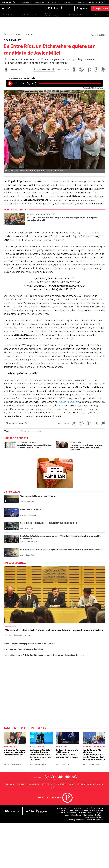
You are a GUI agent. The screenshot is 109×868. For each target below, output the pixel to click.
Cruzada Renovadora (68, 402)
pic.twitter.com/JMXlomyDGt (70, 286)
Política (19, 35)
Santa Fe (51, 784)
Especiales (29, 15)
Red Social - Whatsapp (74, 777)
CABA (43, 784)
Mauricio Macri (54, 2)
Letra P (9, 35)
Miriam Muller (82, 387)
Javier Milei (39, 2)
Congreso (54, 788)
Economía (20, 784)
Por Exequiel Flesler (17, 69)
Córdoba (72, 784)
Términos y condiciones (76, 819)
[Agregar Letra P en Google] (44, 69)
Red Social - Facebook (54, 777)
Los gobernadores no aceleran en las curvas (24, 649)
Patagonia (98, 784)
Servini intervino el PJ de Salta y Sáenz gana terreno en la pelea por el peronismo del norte (45, 655)
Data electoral (52, 15)
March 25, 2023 (67, 289)
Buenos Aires (33, 784)
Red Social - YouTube (67, 777)
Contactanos (37, 777)
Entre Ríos (25, 431)
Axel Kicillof (69, 2)
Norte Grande (85, 784)
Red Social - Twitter (47, 777)
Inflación (81, 2)
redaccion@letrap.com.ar (94, 817)
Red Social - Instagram (61, 777)
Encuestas (75, 15)
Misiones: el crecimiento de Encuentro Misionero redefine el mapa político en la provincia (54, 630)
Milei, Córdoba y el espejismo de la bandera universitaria (30, 643)
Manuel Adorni (25, 2)
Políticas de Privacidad (95, 819)
